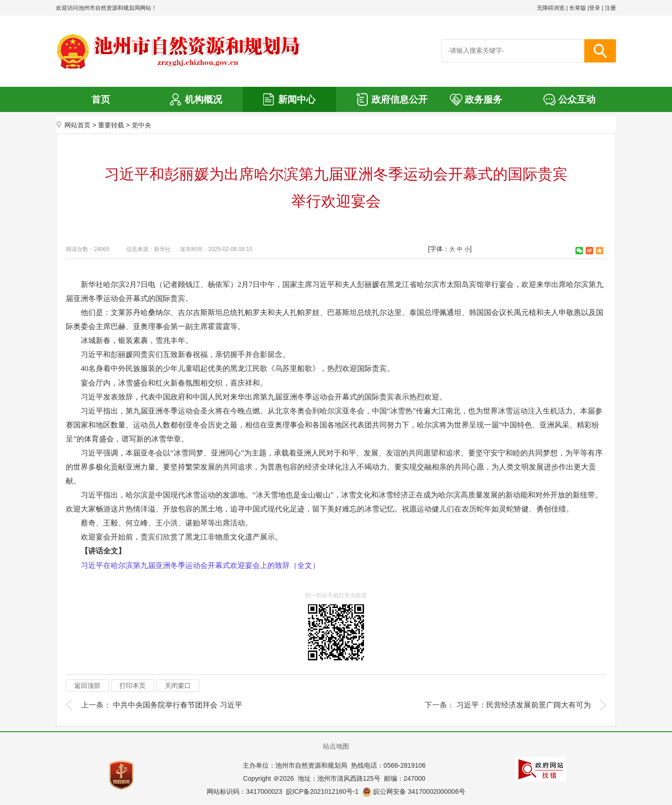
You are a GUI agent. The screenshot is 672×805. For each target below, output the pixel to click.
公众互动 (577, 99)
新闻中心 (297, 99)
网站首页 (77, 125)
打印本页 (133, 686)
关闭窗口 (178, 686)
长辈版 (578, 8)
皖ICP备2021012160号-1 (322, 791)
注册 (610, 8)
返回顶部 (87, 686)
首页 (101, 99)
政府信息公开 (399, 99)
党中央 (141, 125)
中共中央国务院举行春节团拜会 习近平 (177, 705)
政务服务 (483, 99)
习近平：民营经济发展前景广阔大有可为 (524, 705)
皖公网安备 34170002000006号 (414, 791)
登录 (595, 8)
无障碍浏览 (551, 8)
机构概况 (203, 99)
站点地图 (336, 746)
